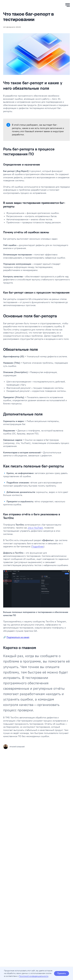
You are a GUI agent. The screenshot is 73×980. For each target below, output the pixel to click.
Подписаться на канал (18, 637)
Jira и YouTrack (35, 528)
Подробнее (38, 547)
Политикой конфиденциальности (34, 976)
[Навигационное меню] (68, 5)
